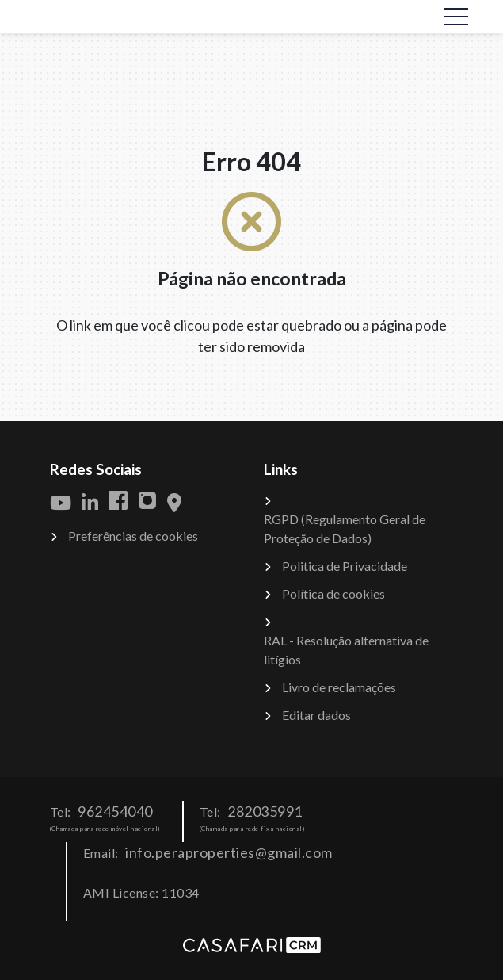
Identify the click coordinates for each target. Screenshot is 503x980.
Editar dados (316, 715)
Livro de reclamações (339, 687)
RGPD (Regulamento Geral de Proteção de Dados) (345, 528)
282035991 (265, 811)
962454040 (115, 811)
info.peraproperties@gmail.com (229, 852)
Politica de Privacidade (345, 566)
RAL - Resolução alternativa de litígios (346, 650)
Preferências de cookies (133, 536)
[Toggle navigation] (456, 17)
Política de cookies (333, 593)
